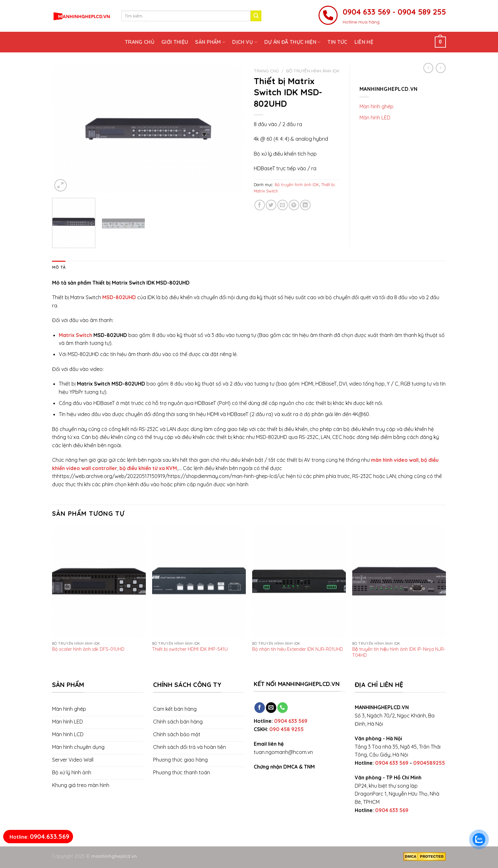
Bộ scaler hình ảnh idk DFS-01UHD (88, 649)
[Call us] (283, 708)
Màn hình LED (375, 118)
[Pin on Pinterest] (294, 205)
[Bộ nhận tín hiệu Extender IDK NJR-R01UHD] (299, 582)
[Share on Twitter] (271, 205)
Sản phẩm (210, 42)
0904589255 (429, 763)
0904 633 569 (291, 721)
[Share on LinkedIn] (305, 205)
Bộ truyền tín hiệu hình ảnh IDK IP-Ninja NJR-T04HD (399, 652)
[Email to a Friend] (283, 205)
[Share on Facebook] (260, 205)
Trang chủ (140, 42)
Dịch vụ (245, 42)
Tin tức (337, 42)
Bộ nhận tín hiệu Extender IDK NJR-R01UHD (298, 649)
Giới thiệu (175, 42)
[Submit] (256, 16)
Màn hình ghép (377, 106)
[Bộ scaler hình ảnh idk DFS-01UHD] (99, 582)
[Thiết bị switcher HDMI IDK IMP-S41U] (199, 582)
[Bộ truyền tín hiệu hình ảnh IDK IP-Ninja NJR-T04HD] (399, 582)
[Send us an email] (271, 708)
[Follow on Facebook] (260, 708)
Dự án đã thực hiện (292, 42)
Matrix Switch (75, 335)
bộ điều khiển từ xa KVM (148, 468)
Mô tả (59, 267)
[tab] (59, 267)
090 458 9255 (286, 729)
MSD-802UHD (119, 297)
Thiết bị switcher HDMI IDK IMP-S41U (190, 649)
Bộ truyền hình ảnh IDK (313, 71)
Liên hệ (364, 42)
